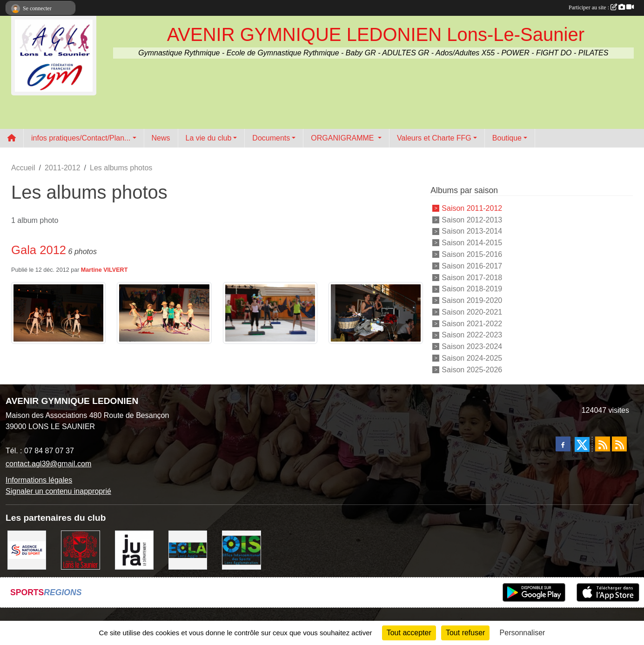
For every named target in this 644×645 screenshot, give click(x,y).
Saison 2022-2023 (472, 335)
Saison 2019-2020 (472, 300)
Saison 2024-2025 (472, 358)
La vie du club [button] (209, 138)
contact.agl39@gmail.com (48, 464)
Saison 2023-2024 (472, 346)
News (161, 138)
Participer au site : (601, 7)
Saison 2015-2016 (472, 254)
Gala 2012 (39, 250)
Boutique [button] (507, 138)
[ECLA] (188, 549)
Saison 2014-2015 (472, 243)
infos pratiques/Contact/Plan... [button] (81, 138)
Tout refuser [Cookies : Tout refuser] (465, 633)
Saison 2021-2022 (472, 323)
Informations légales (39, 480)
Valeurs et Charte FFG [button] (434, 138)
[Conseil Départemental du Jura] (134, 549)
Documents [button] (271, 138)
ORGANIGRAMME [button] (343, 138)
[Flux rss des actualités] (603, 444)
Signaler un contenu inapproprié (58, 491)
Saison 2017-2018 (472, 277)
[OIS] (241, 549)
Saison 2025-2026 (472, 369)
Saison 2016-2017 (472, 266)
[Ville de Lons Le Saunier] (80, 549)
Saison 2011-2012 (472, 208)
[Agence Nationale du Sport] (27, 549)
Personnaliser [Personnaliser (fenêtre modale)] (523, 633)
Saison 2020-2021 (472, 312)
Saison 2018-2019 (472, 289)
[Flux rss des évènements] (619, 444)
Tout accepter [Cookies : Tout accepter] (409, 633)
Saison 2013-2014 (472, 231)
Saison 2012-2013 (472, 219)
